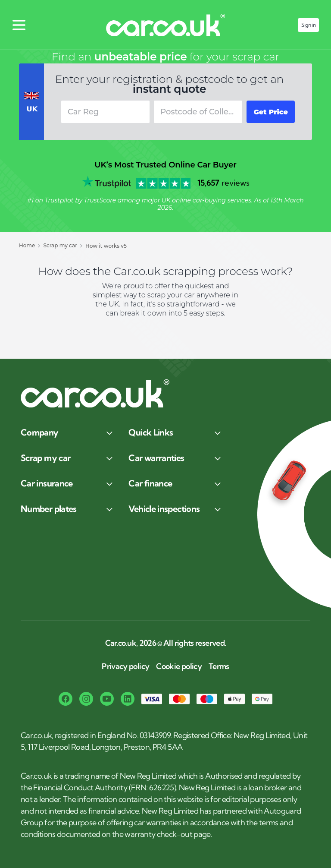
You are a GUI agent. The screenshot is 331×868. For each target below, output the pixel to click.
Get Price (271, 112)
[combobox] (198, 112)
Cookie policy (179, 666)
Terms (219, 666)
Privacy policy (125, 666)
